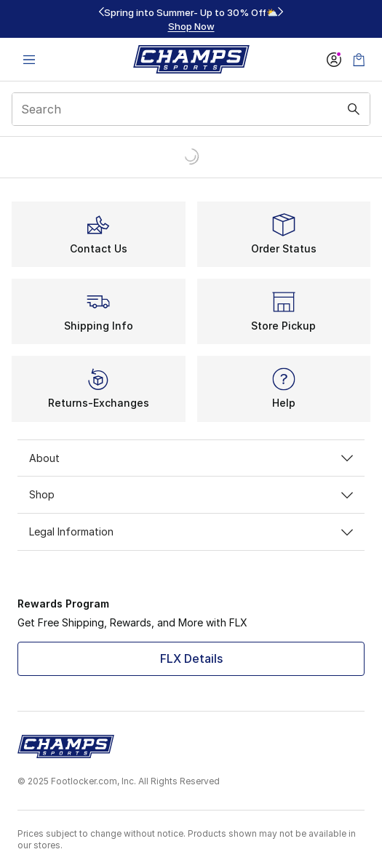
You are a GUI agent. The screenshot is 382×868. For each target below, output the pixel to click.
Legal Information (191, 531)
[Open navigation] (29, 59)
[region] (191, 19)
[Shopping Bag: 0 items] (359, 59)
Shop (191, 494)
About (191, 458)
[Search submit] (354, 109)
